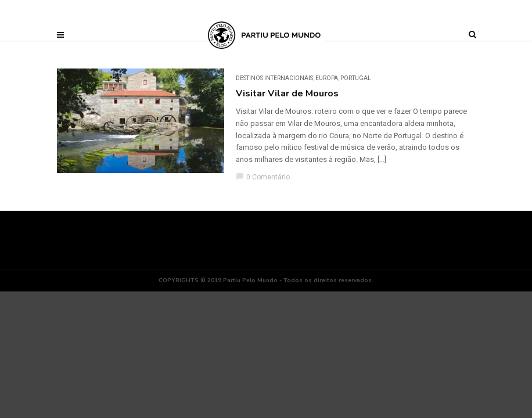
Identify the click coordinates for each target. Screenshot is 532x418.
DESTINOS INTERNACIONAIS (274, 78)
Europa (327, 78)
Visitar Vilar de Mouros (287, 93)
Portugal (356, 78)
